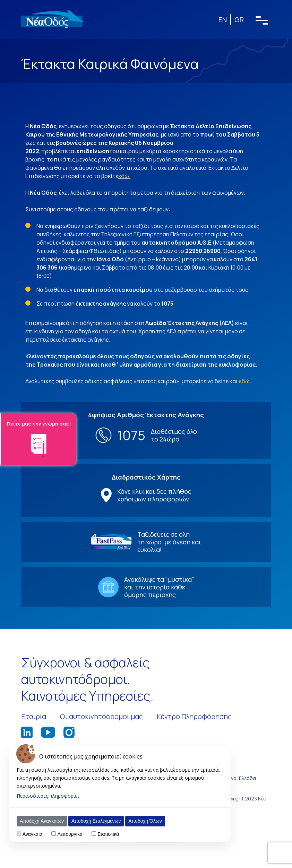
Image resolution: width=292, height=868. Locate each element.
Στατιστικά (108, 834)
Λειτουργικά (70, 834)
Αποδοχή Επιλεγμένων (96, 821)
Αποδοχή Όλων (145, 821)
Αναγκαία (32, 834)
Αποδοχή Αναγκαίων (42, 821)
